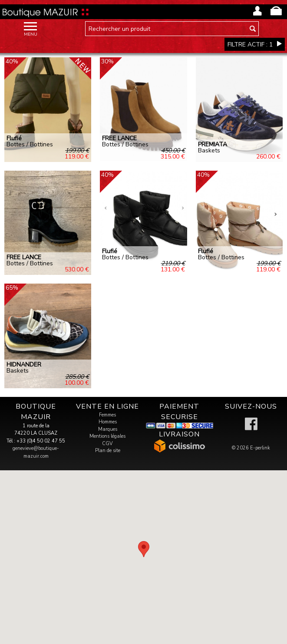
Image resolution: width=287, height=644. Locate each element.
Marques (108, 429)
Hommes (108, 422)
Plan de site (108, 451)
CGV (107, 444)
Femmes (107, 415)
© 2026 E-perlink (251, 448)
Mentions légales (107, 436)
